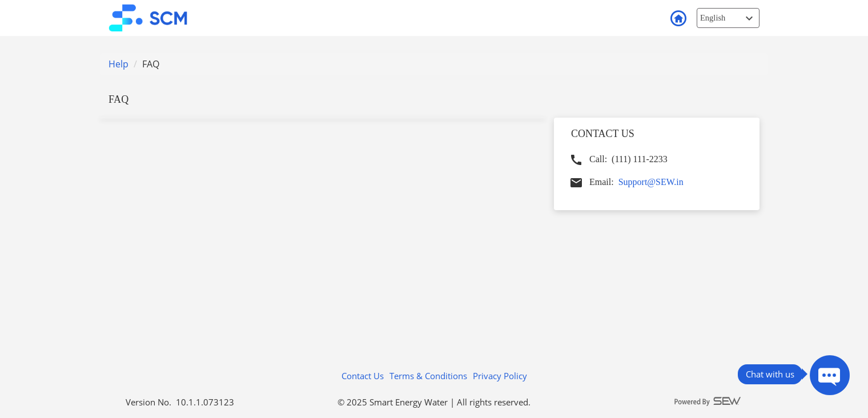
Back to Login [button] (678, 19)
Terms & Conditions (428, 376)
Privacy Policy (500, 376)
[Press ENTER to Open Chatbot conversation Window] (830, 375)
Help (118, 64)
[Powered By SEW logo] (708, 402)
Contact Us (363, 376)
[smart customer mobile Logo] (156, 18)
